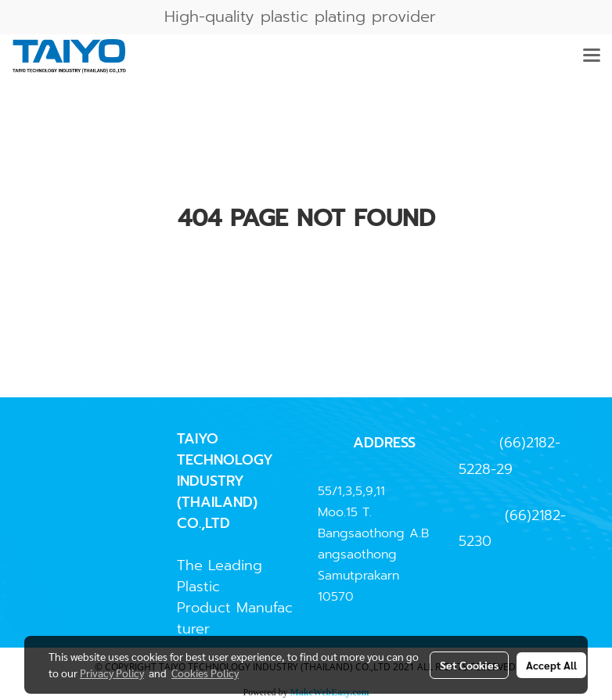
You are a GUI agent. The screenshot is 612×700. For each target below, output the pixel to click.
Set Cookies (469, 665)
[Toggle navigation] (592, 56)
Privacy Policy (112, 673)
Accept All (551, 665)
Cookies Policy (205, 673)
